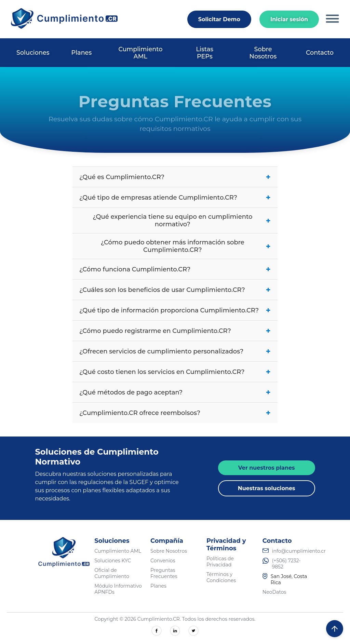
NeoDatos (274, 592)
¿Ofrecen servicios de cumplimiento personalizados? (175, 351)
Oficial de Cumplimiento (112, 573)
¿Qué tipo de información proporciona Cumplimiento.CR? (175, 310)
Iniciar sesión (289, 19)
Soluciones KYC (113, 561)
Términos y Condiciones (221, 577)
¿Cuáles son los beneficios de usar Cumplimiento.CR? (175, 290)
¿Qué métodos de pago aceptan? (175, 392)
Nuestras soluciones (267, 488)
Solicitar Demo (219, 19)
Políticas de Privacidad (220, 562)
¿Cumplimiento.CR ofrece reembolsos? (175, 413)
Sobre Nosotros (263, 53)
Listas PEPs (205, 53)
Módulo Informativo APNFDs (118, 589)
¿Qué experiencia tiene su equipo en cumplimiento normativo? (182, 220)
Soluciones (33, 52)
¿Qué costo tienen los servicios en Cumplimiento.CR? (175, 372)
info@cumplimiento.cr (299, 551)
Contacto (320, 52)
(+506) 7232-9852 (286, 564)
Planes (82, 52)
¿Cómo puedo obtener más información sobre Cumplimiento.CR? (186, 246)
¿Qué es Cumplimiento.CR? (175, 177)
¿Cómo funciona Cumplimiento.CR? (175, 269)
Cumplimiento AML (140, 53)
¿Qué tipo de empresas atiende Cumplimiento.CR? (175, 197)
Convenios (163, 561)
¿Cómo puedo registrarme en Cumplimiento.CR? (175, 331)
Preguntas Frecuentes (164, 573)
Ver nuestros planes (267, 468)
